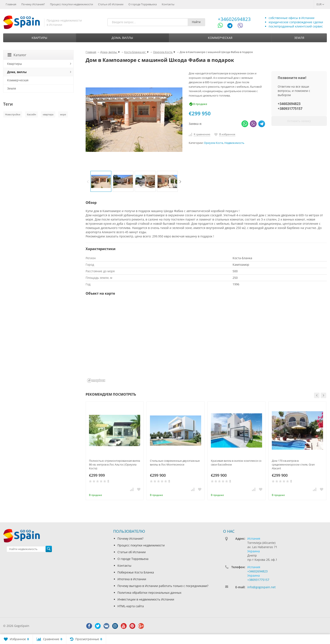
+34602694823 (234, 19)
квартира (48, 114)
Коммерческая (220, 38)
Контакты (168, 4)
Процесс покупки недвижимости (71, 4)
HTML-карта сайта (131, 606)
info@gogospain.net (261, 587)
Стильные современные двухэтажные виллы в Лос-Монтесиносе (175, 463)
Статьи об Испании (111, 4)
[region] (206, 342)
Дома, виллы (122, 38)
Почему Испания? (33, 4)
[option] (101, 181)
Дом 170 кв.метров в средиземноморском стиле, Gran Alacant (293, 464)
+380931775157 (290, 109)
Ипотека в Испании (132, 579)
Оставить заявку (299, 121)
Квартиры (39, 38)
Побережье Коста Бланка (136, 572)
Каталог (17, 55)
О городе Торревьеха (143, 4)
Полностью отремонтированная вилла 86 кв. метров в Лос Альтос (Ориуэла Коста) (114, 464)
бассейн (32, 114)
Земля (299, 38)
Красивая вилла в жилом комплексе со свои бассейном (236, 463)
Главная (11, 4)
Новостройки (13, 114)
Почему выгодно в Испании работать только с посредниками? (163, 586)
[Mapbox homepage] (96, 381)
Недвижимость (234, 143)
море (63, 114)
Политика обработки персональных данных (149, 593)
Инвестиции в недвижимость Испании (146, 599)
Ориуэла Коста (213, 143)
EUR (320, 4)
